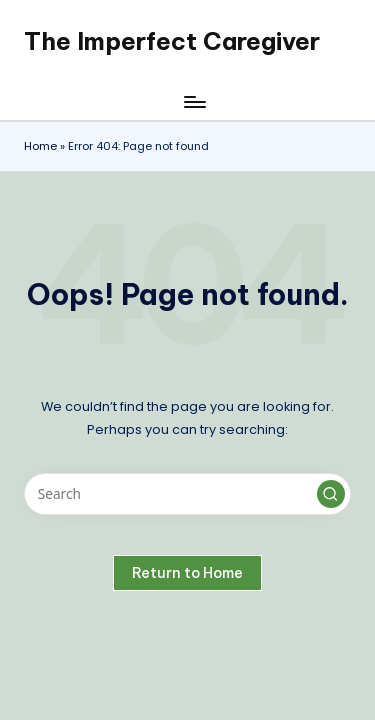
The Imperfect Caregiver (172, 41)
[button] (331, 494)
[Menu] (194, 101)
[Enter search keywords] (187, 494)
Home (40, 146)
